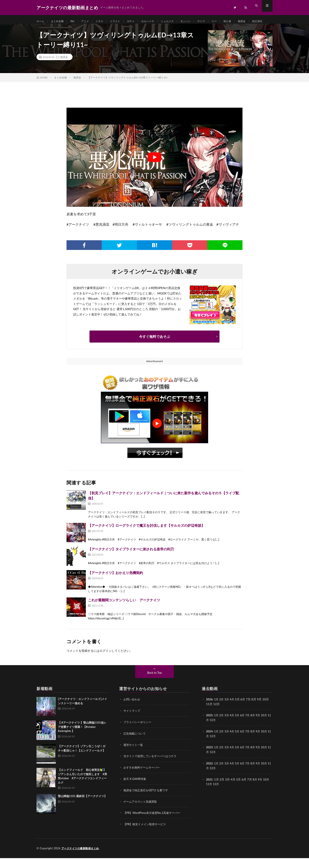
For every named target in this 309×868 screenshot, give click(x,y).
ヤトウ (217, 21)
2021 (209, 790)
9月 (261, 727)
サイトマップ (132, 723)
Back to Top (154, 685)
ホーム (41, 21)
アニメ (89, 21)
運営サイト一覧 (134, 756)
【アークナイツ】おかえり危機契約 (115, 585)
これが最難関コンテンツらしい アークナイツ (124, 612)
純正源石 (46, 29)
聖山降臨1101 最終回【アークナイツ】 (82, 808)
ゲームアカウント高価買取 (141, 812)
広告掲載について (135, 745)
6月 (244, 727)
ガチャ (139, 21)
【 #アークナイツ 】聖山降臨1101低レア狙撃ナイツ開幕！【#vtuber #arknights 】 (82, 739)
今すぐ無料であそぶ (154, 349)
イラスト (122, 21)
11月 (209, 732)
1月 (217, 711)
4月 (233, 711)
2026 (209, 711)
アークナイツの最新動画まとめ (82, 858)
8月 (255, 727)
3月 (228, 711)
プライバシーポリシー (138, 734)
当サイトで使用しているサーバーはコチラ (152, 767)
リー (231, 21)
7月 (250, 727)
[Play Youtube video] (154, 169)
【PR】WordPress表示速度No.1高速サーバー (154, 823)
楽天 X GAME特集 (136, 790)
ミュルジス (180, 21)
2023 (209, 759)
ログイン (106, 663)
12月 (217, 732)
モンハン (200, 21)
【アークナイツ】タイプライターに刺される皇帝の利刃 (131, 561)
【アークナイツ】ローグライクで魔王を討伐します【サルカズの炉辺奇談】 (146, 538)
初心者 (245, 21)
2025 (209, 727)
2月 (222, 711)
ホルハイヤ (158, 21)
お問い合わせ (132, 711)
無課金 (261, 21)
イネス (105, 21)
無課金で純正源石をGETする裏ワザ (147, 801)
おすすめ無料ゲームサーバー (143, 778)
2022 (209, 774)
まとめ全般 (60, 21)
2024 (209, 743)
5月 (239, 727)
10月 (267, 727)
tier (76, 21)
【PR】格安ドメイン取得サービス (146, 834)
